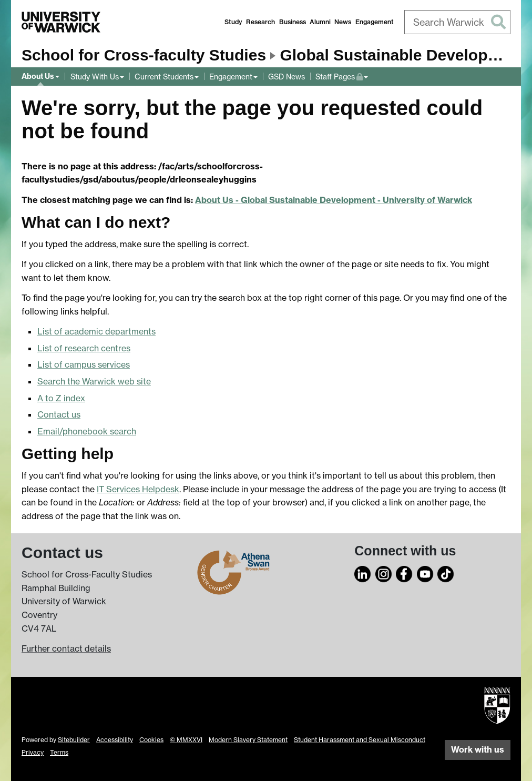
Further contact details (66, 648)
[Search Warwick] (458, 22)
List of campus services (84, 364)
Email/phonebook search (87, 431)
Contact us (59, 414)
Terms (59, 752)
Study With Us (95, 77)
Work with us (478, 749)
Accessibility (115, 740)
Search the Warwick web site (94, 381)
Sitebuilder (74, 740)
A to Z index (61, 398)
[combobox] (458, 22)
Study (233, 22)
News (343, 22)
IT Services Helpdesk (138, 489)
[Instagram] (384, 573)
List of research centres (84, 348)
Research (260, 22)
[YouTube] (425, 573)
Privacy (33, 752)
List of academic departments (96, 331)
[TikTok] (446, 573)
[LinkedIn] (363, 573)
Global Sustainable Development (402, 55)
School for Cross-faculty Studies (144, 55)
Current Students (164, 77)
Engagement (375, 22)
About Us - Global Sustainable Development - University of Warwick (334, 200)
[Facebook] (404, 573)
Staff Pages (342, 75)
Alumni (320, 22)
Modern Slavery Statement (248, 740)
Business (293, 22)
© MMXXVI (186, 740)
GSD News (287, 77)
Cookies (151, 740)
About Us (38, 76)
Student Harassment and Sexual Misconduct (360, 740)
